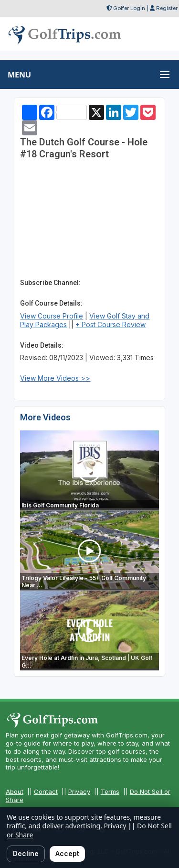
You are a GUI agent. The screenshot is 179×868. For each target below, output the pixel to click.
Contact (46, 791)
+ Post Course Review (111, 324)
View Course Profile (52, 316)
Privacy (79, 791)
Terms (110, 791)
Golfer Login (129, 8)
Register (167, 8)
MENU (19, 75)
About (15, 791)
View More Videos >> (55, 378)
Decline (26, 853)
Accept (67, 853)
